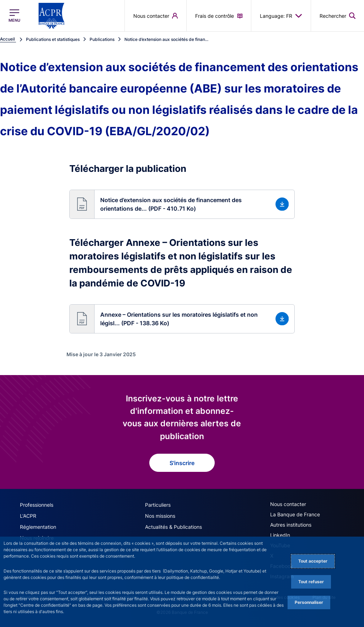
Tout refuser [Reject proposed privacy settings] (311, 582)
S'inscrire (182, 463)
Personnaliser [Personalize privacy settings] (309, 602)
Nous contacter (288, 504)
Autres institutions (291, 525)
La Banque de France (295, 514)
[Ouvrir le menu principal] (14, 16)
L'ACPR (28, 516)
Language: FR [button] (281, 16)
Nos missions (160, 516)
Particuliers (158, 505)
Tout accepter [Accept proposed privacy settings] (313, 561)
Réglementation (38, 527)
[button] (182, 204)
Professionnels (37, 505)
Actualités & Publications (173, 527)
